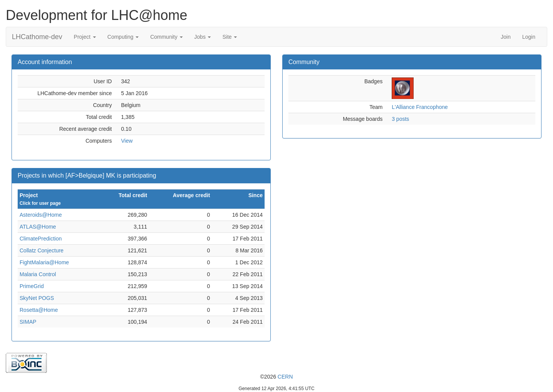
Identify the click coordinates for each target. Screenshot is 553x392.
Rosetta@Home (39, 310)
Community (166, 37)
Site (230, 37)
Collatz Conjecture (41, 250)
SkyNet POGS (37, 298)
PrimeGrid (32, 286)
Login (529, 37)
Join (506, 37)
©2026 (276, 377)
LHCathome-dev (37, 37)
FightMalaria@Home (44, 262)
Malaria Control (38, 274)
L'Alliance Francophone (420, 107)
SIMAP (28, 322)
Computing (123, 37)
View (127, 141)
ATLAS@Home (38, 227)
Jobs (203, 37)
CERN (285, 377)
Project (85, 37)
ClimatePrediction (41, 239)
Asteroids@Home (41, 215)
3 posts (400, 119)
